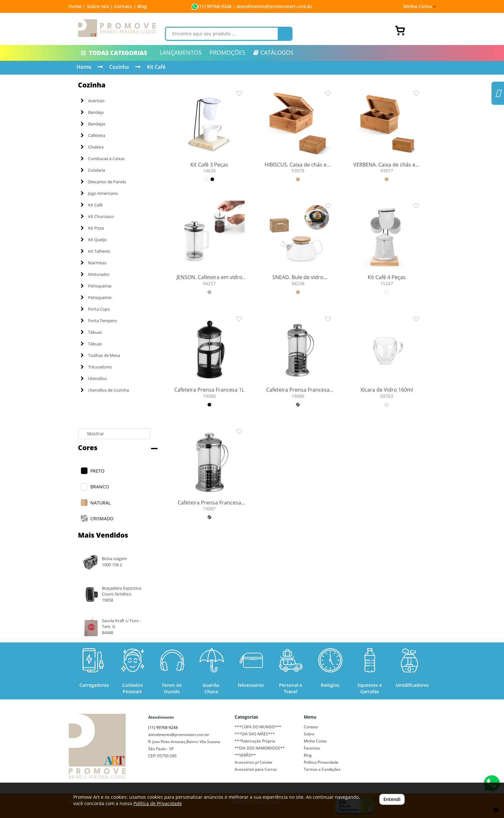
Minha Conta (420, 6)
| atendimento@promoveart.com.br (272, 6)
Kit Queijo (94, 240)
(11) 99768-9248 (215, 6)
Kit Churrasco (97, 216)
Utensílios (94, 378)
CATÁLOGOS (273, 52)
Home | (77, 6)
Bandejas (93, 124)
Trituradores (96, 367)
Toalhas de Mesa (100, 355)
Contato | (125, 6)
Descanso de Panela (103, 182)
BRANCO (100, 487)
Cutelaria (93, 170)
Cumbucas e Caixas (103, 159)
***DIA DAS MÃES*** (255, 734)
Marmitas (94, 263)
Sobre (309, 734)
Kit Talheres (95, 251)
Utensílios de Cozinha (105, 390)
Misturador (95, 274)
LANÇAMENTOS (181, 52)
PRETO (97, 471)
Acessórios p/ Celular (254, 762)
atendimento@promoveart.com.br (179, 735)
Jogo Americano (99, 193)
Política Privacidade (321, 762)
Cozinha (119, 67)
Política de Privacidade (158, 803)
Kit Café (156, 67)
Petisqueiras (96, 286)
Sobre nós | (100, 6)
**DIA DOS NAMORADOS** (260, 748)
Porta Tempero (99, 321)
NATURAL (100, 503)
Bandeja (92, 112)
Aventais (93, 101)
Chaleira (92, 147)
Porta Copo (95, 309)
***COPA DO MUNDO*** (258, 727)
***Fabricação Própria (255, 741)
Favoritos (312, 748)
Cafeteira (93, 135)
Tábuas (91, 332)
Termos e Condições (322, 769)
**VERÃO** (245, 755)
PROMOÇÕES (227, 52)
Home (84, 67)
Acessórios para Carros (256, 769)
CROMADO (102, 518)
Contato (311, 727)
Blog (142, 6)
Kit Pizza (92, 228)
